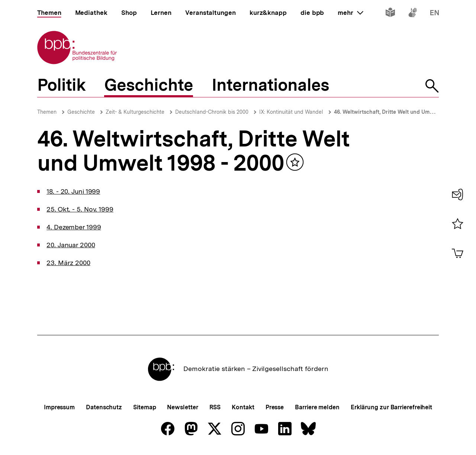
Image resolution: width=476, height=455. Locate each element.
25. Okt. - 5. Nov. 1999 (80, 209)
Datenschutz (104, 407)
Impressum (59, 407)
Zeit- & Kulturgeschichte (135, 112)
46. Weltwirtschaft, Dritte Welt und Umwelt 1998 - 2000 (402, 112)
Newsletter (182, 407)
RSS (215, 407)
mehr (350, 13)
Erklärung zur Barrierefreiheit (391, 407)
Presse (275, 407)
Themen (47, 112)
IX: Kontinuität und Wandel (291, 112)
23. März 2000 (68, 263)
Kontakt (243, 407)
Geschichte (81, 112)
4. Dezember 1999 (74, 227)
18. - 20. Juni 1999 (73, 191)
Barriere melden (317, 407)
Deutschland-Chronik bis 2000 (212, 112)
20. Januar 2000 (71, 245)
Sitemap (144, 407)
